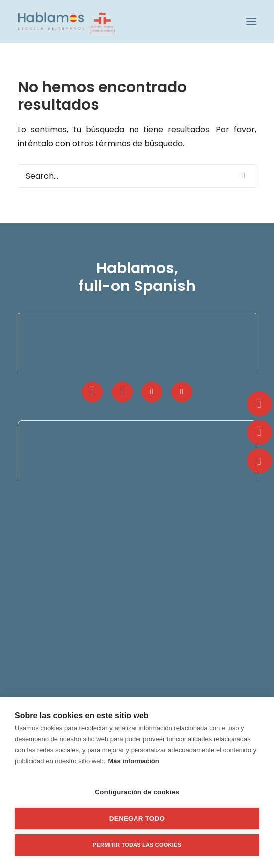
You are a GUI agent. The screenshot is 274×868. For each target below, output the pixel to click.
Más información (133, 761)
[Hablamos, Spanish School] (66, 21)
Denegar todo (137, 819)
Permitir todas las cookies (137, 845)
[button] (251, 21)
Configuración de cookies (137, 792)
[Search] (137, 176)
